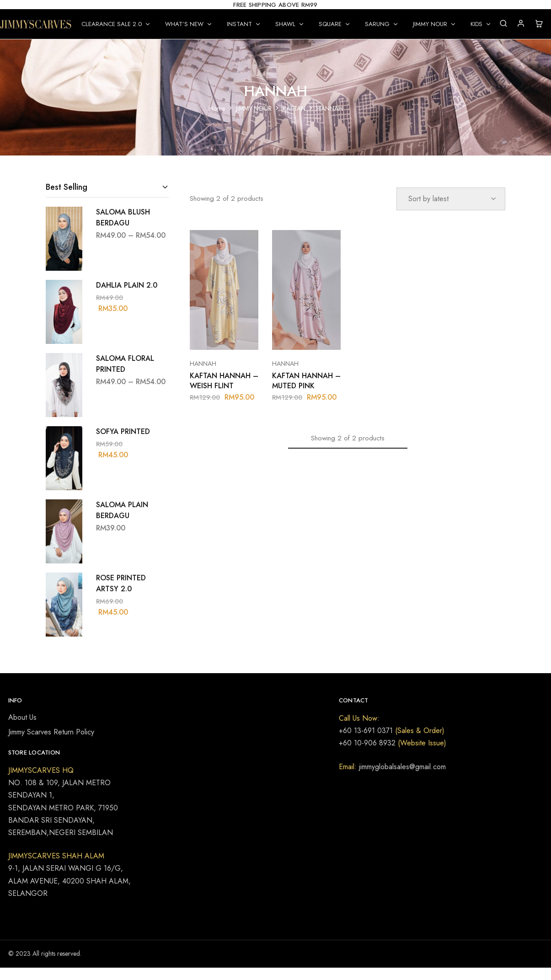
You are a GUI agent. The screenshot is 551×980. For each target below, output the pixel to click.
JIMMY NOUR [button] (435, 24)
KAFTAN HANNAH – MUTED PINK (306, 380)
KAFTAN (294, 108)
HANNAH (203, 364)
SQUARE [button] (335, 24)
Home (217, 108)
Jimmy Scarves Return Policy (51, 732)
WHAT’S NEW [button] (189, 24)
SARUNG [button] (382, 24)
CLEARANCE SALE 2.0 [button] (116, 24)
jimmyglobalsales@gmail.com (401, 767)
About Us (22, 717)
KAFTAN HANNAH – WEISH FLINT (224, 380)
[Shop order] (451, 199)
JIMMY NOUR (254, 108)
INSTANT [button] (244, 24)
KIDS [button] (481, 24)
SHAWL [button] (290, 24)
